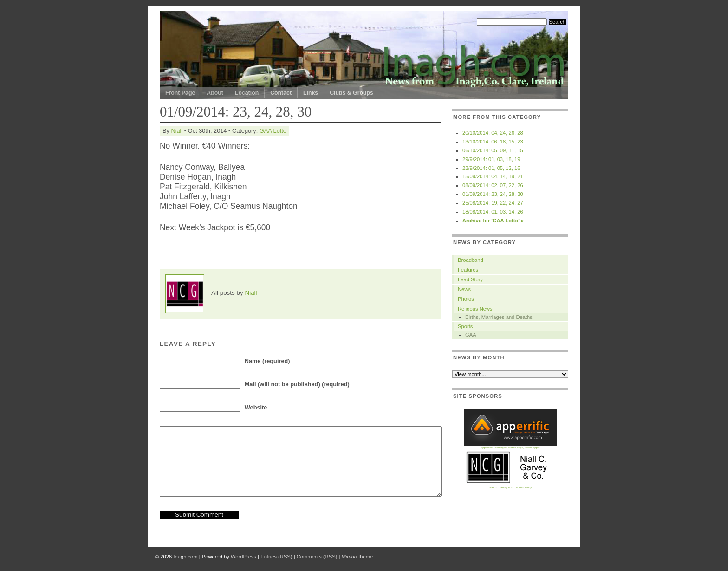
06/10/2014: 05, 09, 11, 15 (493, 150)
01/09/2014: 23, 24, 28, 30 (493, 194)
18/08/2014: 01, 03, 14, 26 (493, 212)
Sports (465, 326)
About (215, 93)
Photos (466, 299)
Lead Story (470, 279)
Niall (177, 131)
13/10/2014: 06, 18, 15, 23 (493, 142)
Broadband (471, 260)
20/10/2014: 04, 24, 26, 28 (493, 133)
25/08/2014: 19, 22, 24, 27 (493, 203)
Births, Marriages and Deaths (499, 317)
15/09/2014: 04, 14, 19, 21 (493, 176)
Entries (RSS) (276, 557)
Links (311, 93)
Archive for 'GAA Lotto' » (493, 221)
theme (357, 557)
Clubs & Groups (351, 93)
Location (247, 93)
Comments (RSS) (317, 557)
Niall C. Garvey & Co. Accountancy (510, 486)
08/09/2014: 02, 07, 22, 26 (493, 185)
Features (468, 270)
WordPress (244, 557)
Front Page (180, 93)
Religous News (475, 309)
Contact (281, 93)
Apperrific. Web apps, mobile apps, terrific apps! (510, 446)
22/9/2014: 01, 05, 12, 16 (491, 168)
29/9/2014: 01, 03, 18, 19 (491, 159)
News (464, 289)
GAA (471, 335)
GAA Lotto (273, 131)
